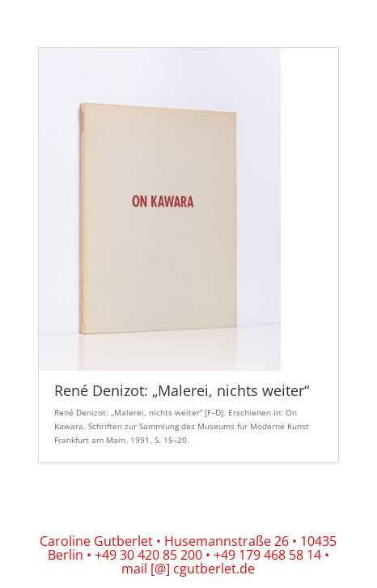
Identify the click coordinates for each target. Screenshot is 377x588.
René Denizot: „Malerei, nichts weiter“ (182, 390)
